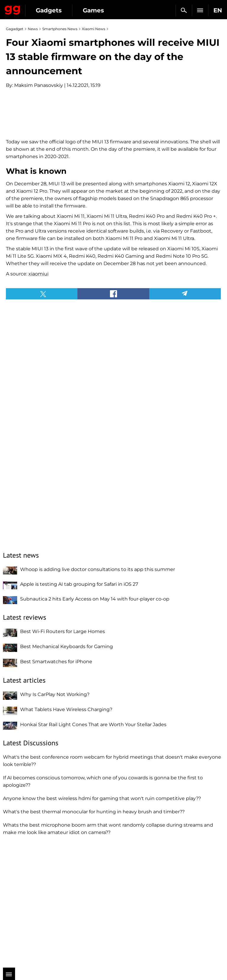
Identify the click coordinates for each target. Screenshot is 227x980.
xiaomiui (38, 395)
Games (93, 10)
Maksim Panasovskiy (39, 85)
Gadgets (49, 10)
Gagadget (13, 9)
